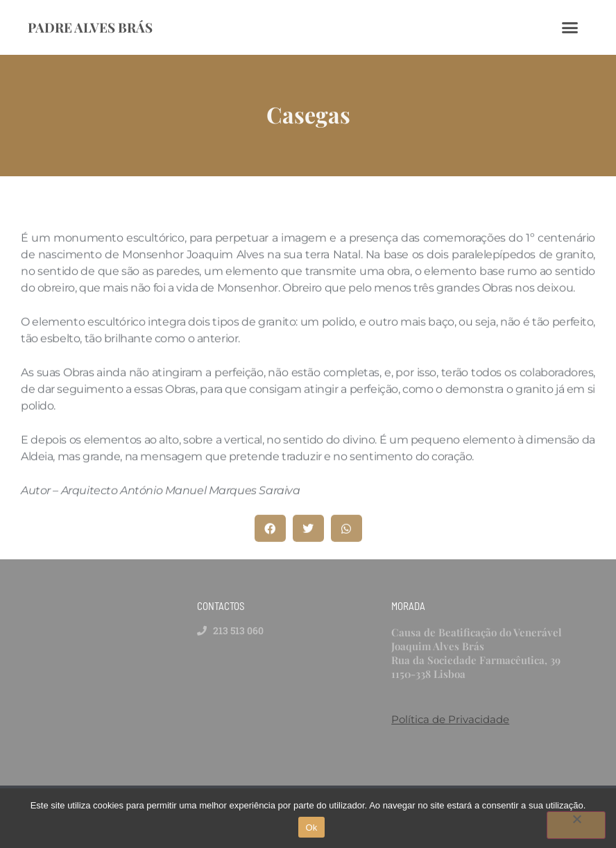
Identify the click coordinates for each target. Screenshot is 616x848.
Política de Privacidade (450, 719)
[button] (270, 531)
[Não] (576, 825)
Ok (311, 828)
